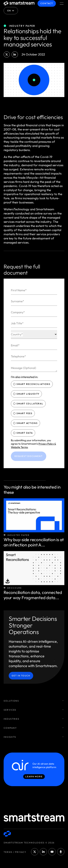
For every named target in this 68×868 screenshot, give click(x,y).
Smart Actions (26, 423)
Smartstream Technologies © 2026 (29, 843)
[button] (7, 55)
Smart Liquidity (27, 394)
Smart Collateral (29, 404)
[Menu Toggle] (62, 3)
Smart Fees (23, 413)
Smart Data (23, 433)
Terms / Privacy (15, 852)
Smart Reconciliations (32, 384)
